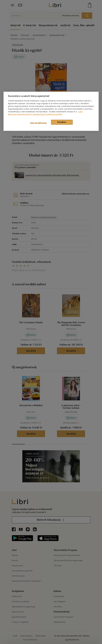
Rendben (62, 122)
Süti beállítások (38, 123)
